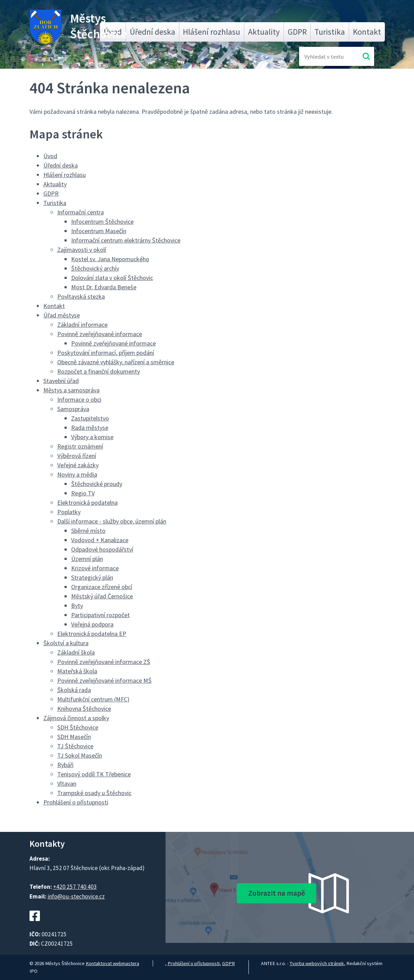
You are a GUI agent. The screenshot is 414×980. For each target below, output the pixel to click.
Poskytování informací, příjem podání (106, 353)
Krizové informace (95, 568)
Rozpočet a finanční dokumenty (99, 371)
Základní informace (82, 325)
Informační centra (81, 212)
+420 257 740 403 (75, 887)
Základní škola (76, 652)
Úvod (50, 156)
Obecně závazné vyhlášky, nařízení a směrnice (116, 362)
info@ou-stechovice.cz (76, 896)
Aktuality (264, 32)
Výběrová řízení (77, 456)
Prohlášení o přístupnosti (76, 802)
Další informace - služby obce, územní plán (112, 521)
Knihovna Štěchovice (84, 709)
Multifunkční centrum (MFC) (93, 699)
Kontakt (367, 32)
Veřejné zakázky (78, 465)
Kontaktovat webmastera (112, 963)
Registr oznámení (80, 446)
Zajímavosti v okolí (82, 250)
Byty (77, 606)
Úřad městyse (62, 315)
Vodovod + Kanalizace (100, 540)
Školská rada (74, 690)
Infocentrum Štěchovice (102, 221)
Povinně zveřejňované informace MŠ (104, 680)
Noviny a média (77, 474)
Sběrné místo (88, 531)
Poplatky (69, 512)
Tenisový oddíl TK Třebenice (94, 774)
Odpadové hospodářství (102, 549)
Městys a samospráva (71, 390)
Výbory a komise (92, 437)
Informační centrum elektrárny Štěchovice (126, 240)
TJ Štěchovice (75, 746)
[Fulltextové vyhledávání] (327, 56)
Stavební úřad (61, 381)
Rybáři (65, 765)
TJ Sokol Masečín (80, 755)
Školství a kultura (66, 643)
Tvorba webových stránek (317, 963)
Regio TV (83, 493)
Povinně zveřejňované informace (100, 334)
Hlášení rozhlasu (212, 32)
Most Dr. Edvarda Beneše (104, 287)
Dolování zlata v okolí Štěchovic (112, 278)
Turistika (330, 32)
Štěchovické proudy (97, 484)
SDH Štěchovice (78, 727)
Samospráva (73, 409)
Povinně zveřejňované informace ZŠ (104, 662)
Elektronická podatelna (87, 502)
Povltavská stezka (81, 296)
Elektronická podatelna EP (92, 634)
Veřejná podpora (92, 624)
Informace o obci (79, 399)
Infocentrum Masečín (99, 231)
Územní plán (87, 559)
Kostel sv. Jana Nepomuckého (110, 259)
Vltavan (67, 783)
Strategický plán (92, 577)
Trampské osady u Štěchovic (94, 793)
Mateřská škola (77, 671)
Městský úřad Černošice (102, 596)
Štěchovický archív (95, 268)
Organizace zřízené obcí (102, 587)
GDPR (297, 32)
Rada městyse (90, 428)
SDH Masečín (74, 737)
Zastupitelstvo (90, 418)
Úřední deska (153, 32)
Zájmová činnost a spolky (76, 718)
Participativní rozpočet (100, 615)
